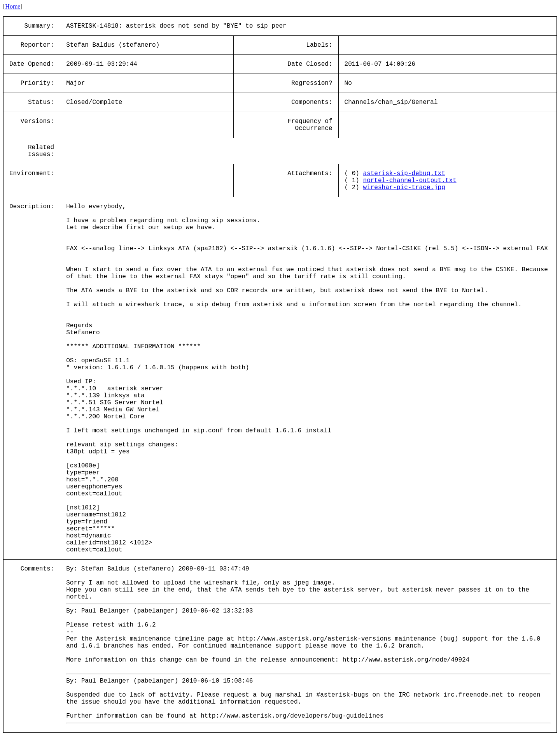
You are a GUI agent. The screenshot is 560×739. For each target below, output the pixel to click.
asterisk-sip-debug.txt (404, 174)
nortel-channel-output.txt (410, 181)
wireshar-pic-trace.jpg (404, 188)
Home (13, 6)
